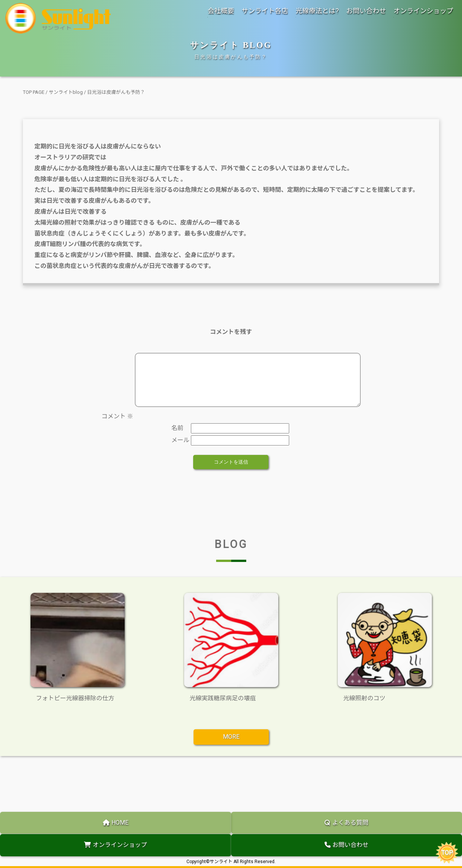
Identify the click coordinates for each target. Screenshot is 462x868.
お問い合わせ (366, 11)
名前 (177, 437)
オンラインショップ (423, 11)
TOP (447, 853)
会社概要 (221, 11)
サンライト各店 (265, 11)
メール (180, 449)
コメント (117, 425)
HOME (116, 823)
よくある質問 (346, 823)
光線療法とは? (317, 11)
